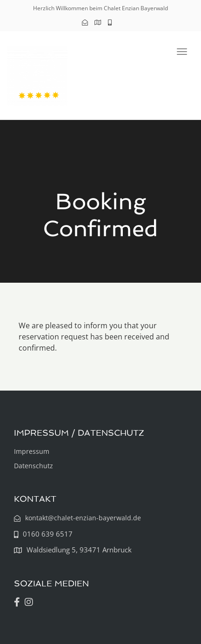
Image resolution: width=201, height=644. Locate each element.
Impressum (32, 451)
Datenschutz (33, 466)
